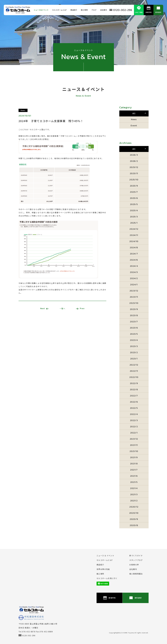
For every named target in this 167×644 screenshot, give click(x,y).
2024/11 (134, 235)
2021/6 (134, 476)
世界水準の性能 (103, 569)
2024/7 (134, 254)
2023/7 (134, 322)
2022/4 (134, 414)
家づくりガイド (136, 556)
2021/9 (134, 457)
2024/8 (134, 247)
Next (45, 308)
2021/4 (134, 488)
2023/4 (134, 340)
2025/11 (134, 173)
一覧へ (62, 308)
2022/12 (134, 365)
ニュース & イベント (105, 556)
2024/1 (134, 285)
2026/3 (134, 155)
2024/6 (134, 260)
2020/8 (134, 525)
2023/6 (134, 328)
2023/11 (134, 297)
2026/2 (134, 161)
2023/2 (134, 352)
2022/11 (134, 371)
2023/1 (134, 359)
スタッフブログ (136, 560)
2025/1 (134, 223)
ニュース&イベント (41, 10)
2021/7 (134, 470)
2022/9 (134, 383)
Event (134, 126)
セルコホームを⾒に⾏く (107, 578)
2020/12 (134, 507)
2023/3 (134, 346)
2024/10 (134, 241)
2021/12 (134, 439)
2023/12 (134, 291)
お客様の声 (134, 565)
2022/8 (134, 389)
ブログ (94, 10)
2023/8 (134, 315)
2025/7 (134, 192)
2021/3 (134, 494)
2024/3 (134, 272)
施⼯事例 (84, 10)
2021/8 (134, 464)
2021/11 (134, 445)
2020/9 (134, 519)
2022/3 (134, 420)
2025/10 (134, 180)
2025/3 (134, 217)
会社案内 (104, 10)
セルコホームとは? (59, 10)
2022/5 (134, 408)
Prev (80, 308)
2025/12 (134, 167)
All (134, 113)
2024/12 (134, 229)
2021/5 (134, 482)
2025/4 (134, 210)
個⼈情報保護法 (136, 574)
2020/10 (134, 513)
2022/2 (134, 427)
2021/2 (134, 501)
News (134, 119)
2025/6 (134, 198)
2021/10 (134, 451)
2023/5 (134, 334)
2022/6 (134, 402)
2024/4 (134, 266)
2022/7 (134, 396)
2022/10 (134, 377)
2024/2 (134, 278)
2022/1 (134, 433)
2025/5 (134, 204)
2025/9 (134, 186)
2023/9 (134, 309)
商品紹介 (74, 10)
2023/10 (134, 303)
